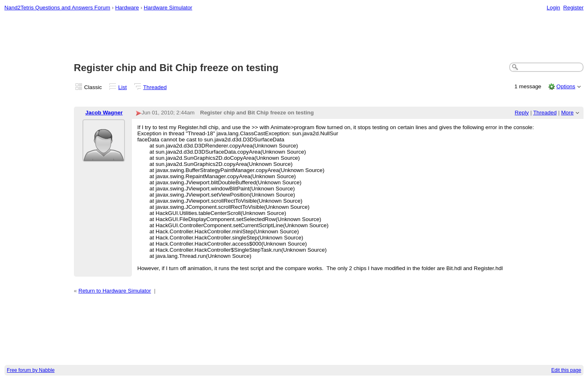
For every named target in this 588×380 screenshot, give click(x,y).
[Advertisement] (294, 37)
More (567, 113)
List (123, 87)
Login (553, 8)
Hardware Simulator (168, 8)
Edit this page (566, 370)
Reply (522, 113)
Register (573, 8)
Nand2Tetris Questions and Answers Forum (57, 8)
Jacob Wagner (104, 113)
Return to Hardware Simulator (115, 291)
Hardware (127, 8)
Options (566, 86)
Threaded (155, 87)
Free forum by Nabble (31, 370)
